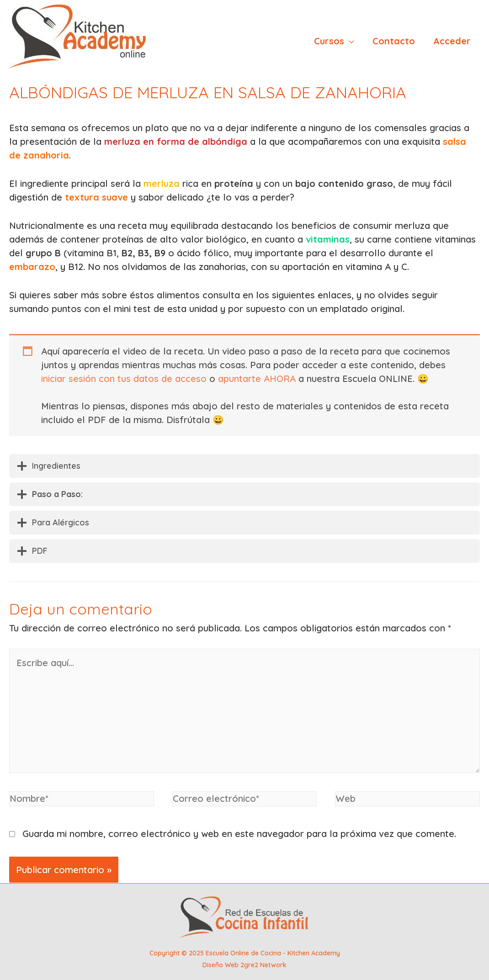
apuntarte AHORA (257, 379)
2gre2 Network (263, 965)
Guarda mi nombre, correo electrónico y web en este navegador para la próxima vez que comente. (239, 834)
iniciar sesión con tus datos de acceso (124, 379)
